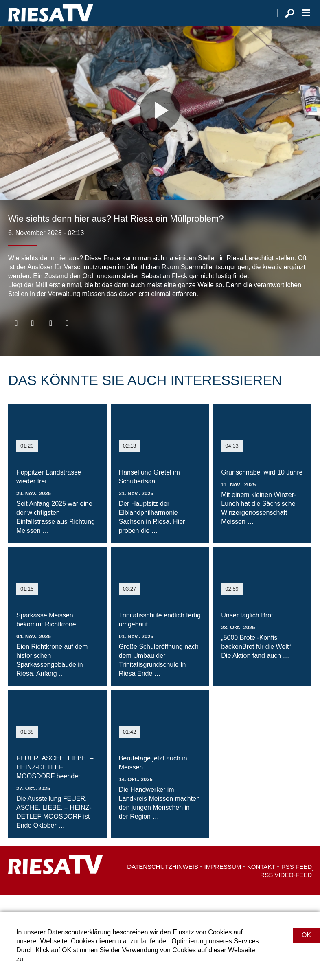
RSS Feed (297, 883)
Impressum (223, 883)
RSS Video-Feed (286, 891)
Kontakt (261, 883)
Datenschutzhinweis (163, 883)
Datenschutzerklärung (79, 932)
